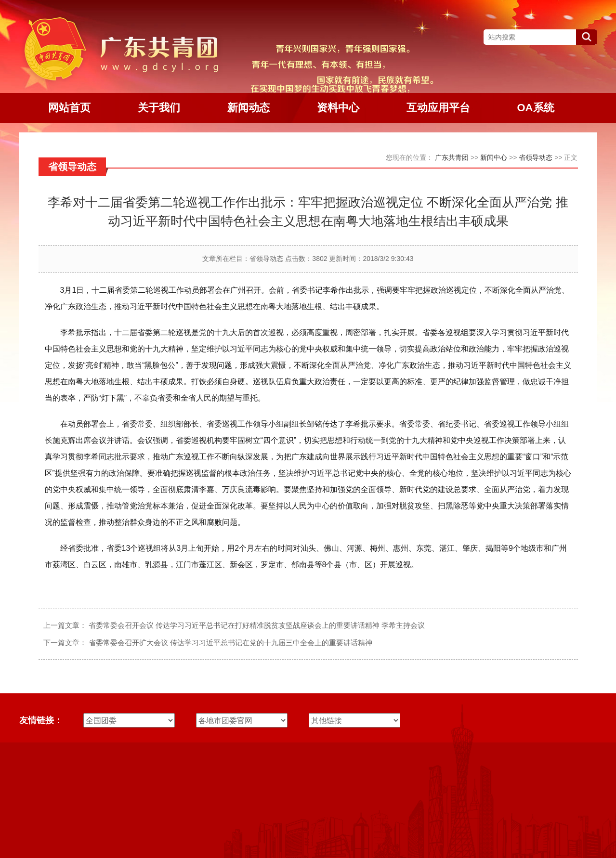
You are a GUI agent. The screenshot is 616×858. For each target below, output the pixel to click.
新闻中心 (494, 157)
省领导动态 (536, 157)
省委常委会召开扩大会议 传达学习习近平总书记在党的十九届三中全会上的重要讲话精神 (230, 643)
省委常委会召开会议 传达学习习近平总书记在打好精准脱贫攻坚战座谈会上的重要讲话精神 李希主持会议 (257, 625)
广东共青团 (452, 157)
